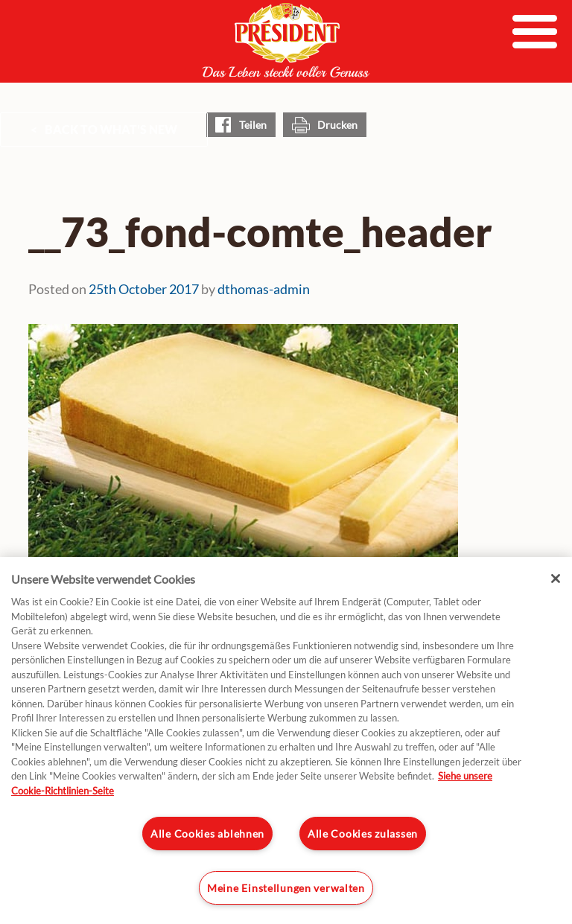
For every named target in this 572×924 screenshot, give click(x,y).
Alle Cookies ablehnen (207, 834)
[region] (286, 740)
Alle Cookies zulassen (363, 834)
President (286, 40)
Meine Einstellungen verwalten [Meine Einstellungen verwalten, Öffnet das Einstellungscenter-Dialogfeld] (286, 888)
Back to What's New (111, 129)
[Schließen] (556, 579)
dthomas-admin (264, 289)
